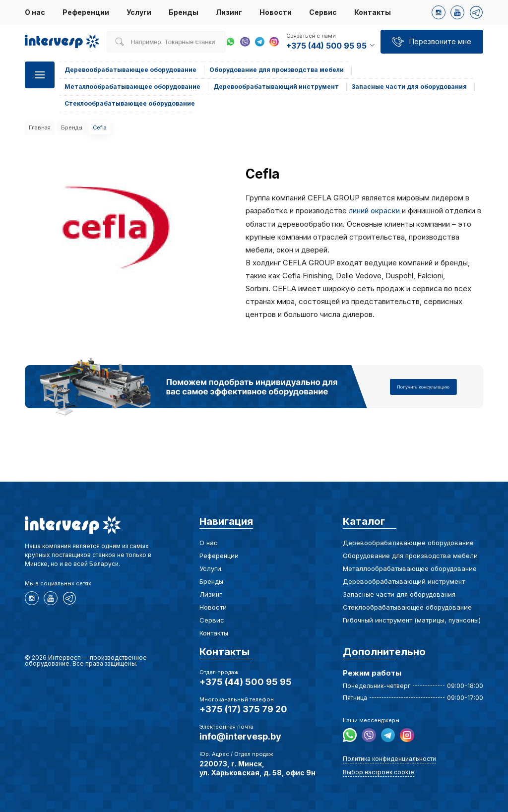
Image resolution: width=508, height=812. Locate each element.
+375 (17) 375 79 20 (243, 709)
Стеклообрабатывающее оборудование (407, 607)
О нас (35, 12)
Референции (86, 12)
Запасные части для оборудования (399, 594)
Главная (40, 127)
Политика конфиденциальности (389, 759)
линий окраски (374, 211)
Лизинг (229, 12)
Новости (276, 12)
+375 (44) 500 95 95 (246, 682)
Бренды (184, 12)
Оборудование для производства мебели (410, 556)
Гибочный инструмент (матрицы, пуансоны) (412, 620)
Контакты (373, 12)
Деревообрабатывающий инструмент (404, 581)
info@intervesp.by (240, 736)
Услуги (139, 12)
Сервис (323, 12)
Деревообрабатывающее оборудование (408, 543)
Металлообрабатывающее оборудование (410, 568)
